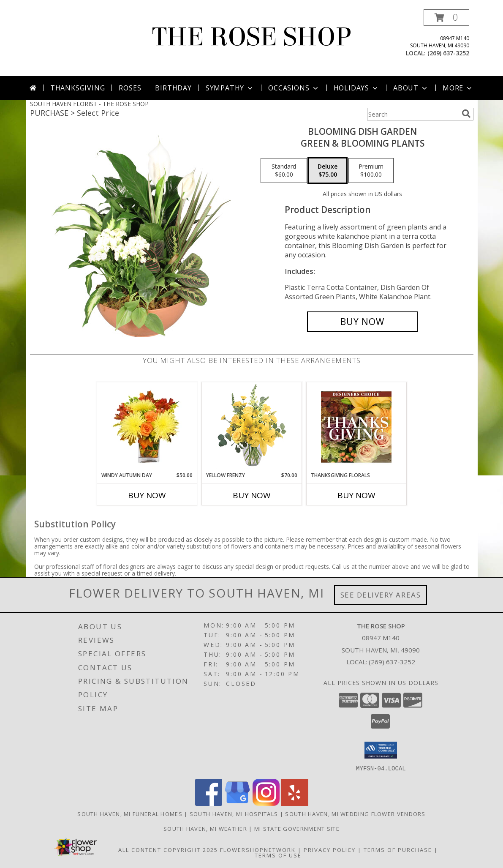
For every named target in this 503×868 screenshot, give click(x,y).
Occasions (294, 88)
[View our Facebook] (209, 803)
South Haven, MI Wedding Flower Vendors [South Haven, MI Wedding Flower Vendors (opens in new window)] (355, 813)
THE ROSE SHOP (251, 37)
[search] (466, 114)
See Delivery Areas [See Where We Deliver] (381, 595)
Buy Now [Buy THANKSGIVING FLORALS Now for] (356, 495)
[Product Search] (413, 114)
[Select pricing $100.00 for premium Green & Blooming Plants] (371, 171)
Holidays (356, 88)
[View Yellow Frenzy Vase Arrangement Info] (251, 427)
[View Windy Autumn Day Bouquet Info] (147, 427)
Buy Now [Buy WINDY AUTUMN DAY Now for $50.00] (147, 495)
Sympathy (230, 88)
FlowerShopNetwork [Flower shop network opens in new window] (258, 849)
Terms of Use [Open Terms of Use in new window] (278, 855)
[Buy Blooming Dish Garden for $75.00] (363, 322)
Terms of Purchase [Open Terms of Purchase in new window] (398, 849)
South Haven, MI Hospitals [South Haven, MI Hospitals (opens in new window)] (234, 813)
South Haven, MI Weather (205, 828)
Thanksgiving (78, 88)
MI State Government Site (297, 828)
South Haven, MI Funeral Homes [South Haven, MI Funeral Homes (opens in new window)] (130, 813)
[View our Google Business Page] (237, 803)
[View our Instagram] (266, 803)
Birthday (173, 88)
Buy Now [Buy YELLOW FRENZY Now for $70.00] (252, 495)
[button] (446, 18)
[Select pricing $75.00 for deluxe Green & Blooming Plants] (328, 171)
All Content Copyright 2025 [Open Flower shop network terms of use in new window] (168, 849)
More (458, 88)
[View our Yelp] (295, 803)
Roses (130, 88)
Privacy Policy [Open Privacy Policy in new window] (330, 849)
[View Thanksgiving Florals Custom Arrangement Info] (356, 427)
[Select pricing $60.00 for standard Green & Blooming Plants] (284, 171)
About (411, 88)
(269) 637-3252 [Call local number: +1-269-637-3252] (448, 53)
